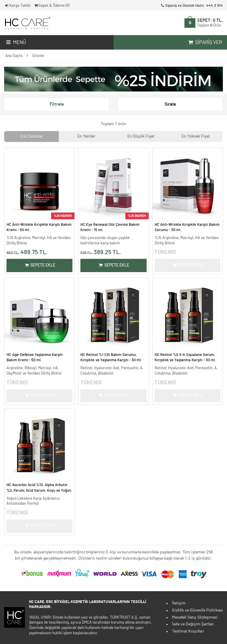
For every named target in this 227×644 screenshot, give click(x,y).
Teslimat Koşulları (188, 631)
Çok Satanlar (31, 136)
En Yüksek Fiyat (196, 136)
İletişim (179, 603)
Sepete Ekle (39, 265)
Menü (16, 43)
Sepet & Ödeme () (52, 6)
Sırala (170, 104)
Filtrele (57, 104)
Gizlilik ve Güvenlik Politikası (197, 610)
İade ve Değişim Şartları (193, 624)
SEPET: (210, 23)
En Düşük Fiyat (141, 136)
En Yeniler (86, 136)
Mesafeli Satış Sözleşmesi (195, 617)
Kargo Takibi (17, 6)
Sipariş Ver (205, 43)
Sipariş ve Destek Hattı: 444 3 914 (191, 6)
